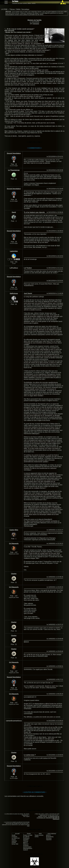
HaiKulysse (14, 293)
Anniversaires (27, 847)
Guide (14, 835)
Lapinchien (14, 251)
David (14, 212)
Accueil (17, 834)
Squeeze (49, 840)
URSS (37, 837)
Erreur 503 (15, 844)
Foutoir (14, 843)
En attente (26, 837)
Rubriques (26, 838)
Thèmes (12, 9)
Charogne (36, 24)
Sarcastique (25, 9)
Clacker (14, 574)
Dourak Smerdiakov (14, 153)
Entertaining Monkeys (50, 837)
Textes (29, 834)
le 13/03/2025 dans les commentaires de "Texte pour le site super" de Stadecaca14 (48, 818)
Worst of (26, 844)
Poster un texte (28, 835)
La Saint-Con (16, 838)
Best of (25, 843)
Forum (14, 840)
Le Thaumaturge (14, 170)
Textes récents (39, 835)
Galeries (14, 841)
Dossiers (26, 840)
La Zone (15, 1)
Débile (18, 9)
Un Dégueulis (14, 544)
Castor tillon (14, 530)
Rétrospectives (28, 848)
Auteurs (26, 850)
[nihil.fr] (48, 835)
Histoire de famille (35, 20)
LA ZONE (4, 9)
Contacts (15, 837)
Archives (26, 845)
